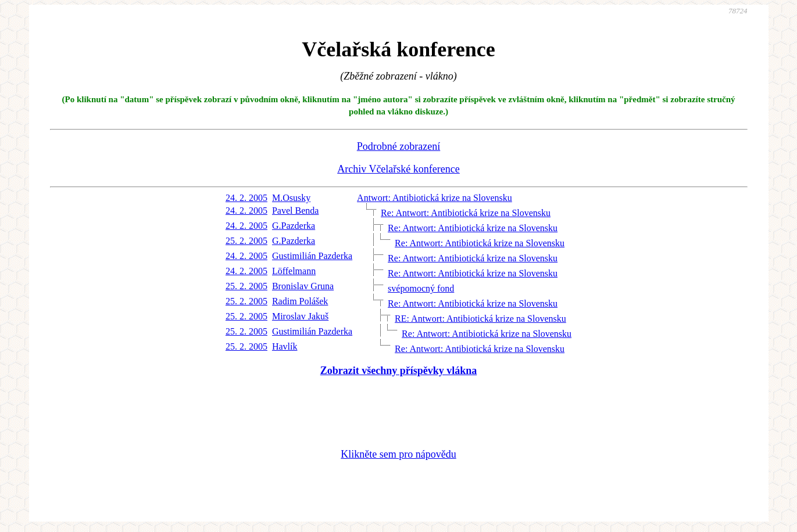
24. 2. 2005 (246, 198)
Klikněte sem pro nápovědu (398, 454)
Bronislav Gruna (303, 286)
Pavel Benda (295, 211)
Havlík (285, 346)
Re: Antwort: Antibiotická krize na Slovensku (466, 213)
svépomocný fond (421, 288)
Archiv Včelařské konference (398, 169)
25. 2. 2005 (246, 241)
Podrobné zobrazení (398, 146)
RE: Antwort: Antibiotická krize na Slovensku (480, 319)
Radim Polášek (300, 301)
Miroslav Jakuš (300, 316)
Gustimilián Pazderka (312, 256)
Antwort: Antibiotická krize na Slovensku (435, 198)
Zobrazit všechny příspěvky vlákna (399, 371)
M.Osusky (291, 198)
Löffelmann (294, 271)
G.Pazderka (294, 226)
